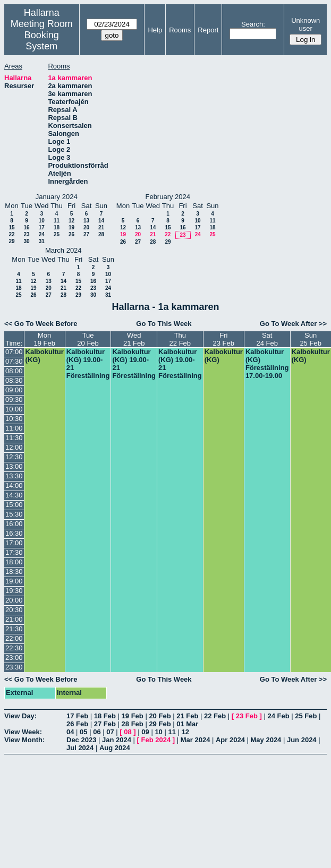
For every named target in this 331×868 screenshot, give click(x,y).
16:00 (14, 524)
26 (71, 234)
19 (71, 227)
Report (208, 30)
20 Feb (160, 716)
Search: (253, 24)
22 (11, 234)
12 (71, 221)
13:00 (14, 466)
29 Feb (160, 724)
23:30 (14, 667)
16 (26, 227)
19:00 (14, 581)
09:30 (14, 399)
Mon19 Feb (44, 339)
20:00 (14, 600)
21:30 (14, 629)
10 (42, 221)
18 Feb (105, 716)
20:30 (14, 610)
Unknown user (305, 24)
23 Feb (247, 716)
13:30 (14, 476)
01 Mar (187, 724)
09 (145, 732)
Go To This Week (164, 324)
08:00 (14, 371)
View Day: (20, 716)
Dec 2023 (81, 740)
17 (42, 227)
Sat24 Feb (267, 339)
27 (86, 234)
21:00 (14, 619)
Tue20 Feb (88, 339)
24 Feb (278, 716)
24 (42, 234)
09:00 (14, 390)
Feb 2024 (156, 740)
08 (128, 732)
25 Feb (306, 716)
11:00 (14, 428)
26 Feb (77, 724)
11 (57, 221)
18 (57, 227)
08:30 (14, 380)
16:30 (14, 533)
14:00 (14, 485)
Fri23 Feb (224, 339)
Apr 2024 (230, 740)
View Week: (23, 732)
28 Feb (133, 724)
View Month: (24, 740)
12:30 (14, 457)
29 (11, 241)
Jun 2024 (302, 740)
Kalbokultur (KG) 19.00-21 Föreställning (88, 364)
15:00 (14, 505)
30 (26, 241)
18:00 (14, 562)
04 (70, 732)
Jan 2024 (117, 740)
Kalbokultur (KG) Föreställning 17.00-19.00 (267, 364)
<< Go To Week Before (41, 324)
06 (97, 732)
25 (57, 234)
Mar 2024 (196, 740)
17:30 (14, 552)
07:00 (14, 352)
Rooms (180, 30)
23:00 (14, 658)
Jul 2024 (80, 748)
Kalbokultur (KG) (45, 356)
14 (101, 221)
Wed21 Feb (134, 339)
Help (155, 30)
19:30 (14, 591)
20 (86, 227)
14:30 (14, 495)
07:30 (14, 361)
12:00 (14, 447)
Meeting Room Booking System (42, 35)
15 (11, 227)
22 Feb (215, 716)
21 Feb (187, 716)
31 (42, 241)
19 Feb (133, 716)
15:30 (14, 514)
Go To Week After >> (293, 324)
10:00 (14, 409)
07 (110, 732)
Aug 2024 (115, 748)
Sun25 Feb (310, 339)
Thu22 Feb (180, 339)
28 (101, 234)
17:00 (14, 543)
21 (101, 227)
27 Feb (105, 724)
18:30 (14, 571)
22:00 (14, 638)
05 (83, 732)
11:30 (14, 438)
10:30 (14, 419)
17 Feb (77, 716)
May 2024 (266, 740)
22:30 (14, 648)
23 (26, 234)
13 (86, 221)
